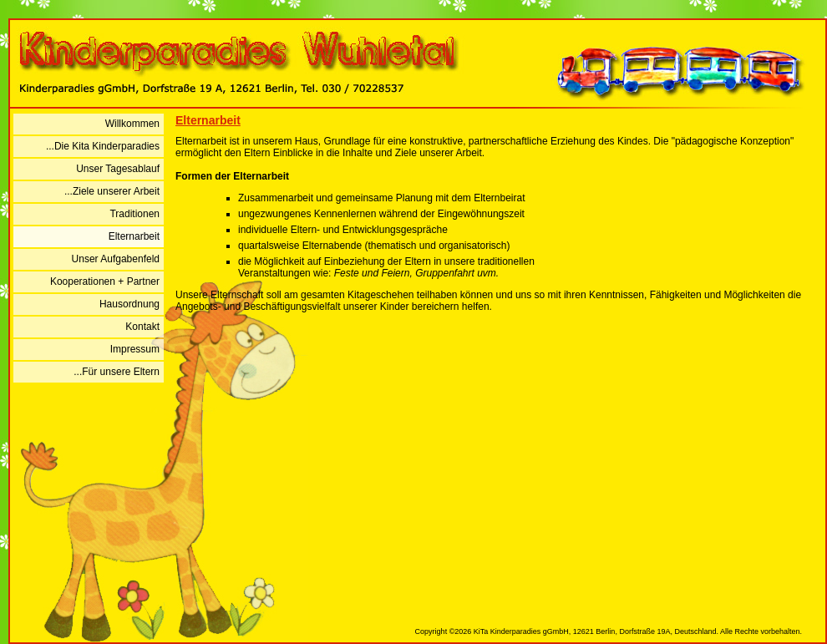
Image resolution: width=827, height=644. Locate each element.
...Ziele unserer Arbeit (112, 191)
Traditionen (134, 214)
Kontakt (142, 327)
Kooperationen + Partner (105, 281)
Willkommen (132, 124)
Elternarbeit (134, 236)
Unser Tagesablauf (118, 169)
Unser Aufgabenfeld (116, 259)
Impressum (135, 349)
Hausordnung (129, 304)
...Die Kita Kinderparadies (103, 146)
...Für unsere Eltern (117, 372)
